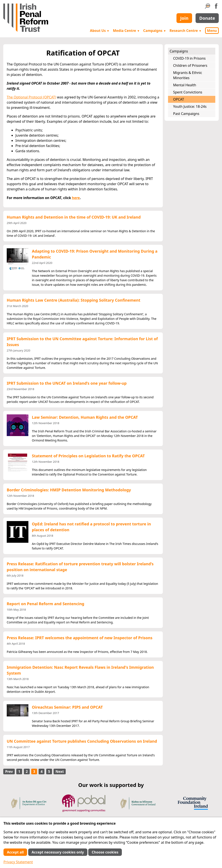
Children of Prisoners (190, 65)
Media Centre (126, 31)
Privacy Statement (18, 862)
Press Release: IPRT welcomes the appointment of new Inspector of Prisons (80, 638)
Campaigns (155, 31)
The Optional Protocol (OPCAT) (31, 97)
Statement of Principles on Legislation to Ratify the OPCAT (88, 456)
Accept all (15, 852)
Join (184, 18)
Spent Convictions (188, 92)
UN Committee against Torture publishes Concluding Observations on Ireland (82, 741)
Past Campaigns (186, 114)
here (76, 198)
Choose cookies (105, 852)
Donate (207, 18)
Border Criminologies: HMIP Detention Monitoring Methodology (69, 490)
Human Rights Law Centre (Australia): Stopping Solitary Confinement (73, 300)
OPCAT (179, 99)
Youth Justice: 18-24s (190, 106)
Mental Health (185, 85)
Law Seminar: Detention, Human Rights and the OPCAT (85, 417)
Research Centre (185, 31)
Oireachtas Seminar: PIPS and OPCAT (67, 707)
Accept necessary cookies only (58, 852)
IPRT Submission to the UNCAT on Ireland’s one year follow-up (67, 383)
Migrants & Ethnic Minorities (188, 75)
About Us (100, 31)
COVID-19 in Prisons (189, 58)
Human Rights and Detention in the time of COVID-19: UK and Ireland (74, 217)
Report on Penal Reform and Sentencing (46, 604)
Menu (212, 31)
